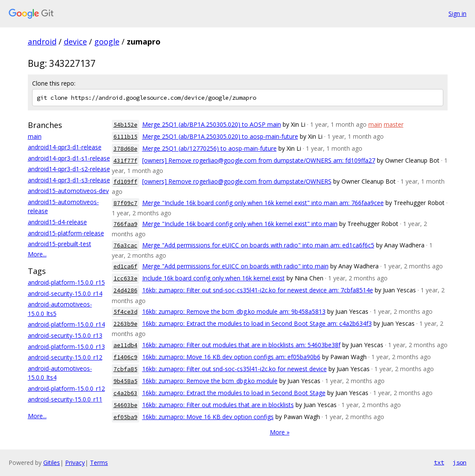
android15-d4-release (57, 222)
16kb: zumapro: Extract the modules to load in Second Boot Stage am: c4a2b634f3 (257, 323)
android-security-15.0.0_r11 (65, 399)
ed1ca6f (125, 266)
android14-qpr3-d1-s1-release (69, 158)
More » (280, 432)
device (75, 42)
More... (37, 254)
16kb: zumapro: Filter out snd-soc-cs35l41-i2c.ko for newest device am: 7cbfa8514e (258, 290)
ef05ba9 (125, 417)
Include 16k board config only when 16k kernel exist (214, 278)
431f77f (125, 161)
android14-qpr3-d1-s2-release (69, 169)
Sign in (457, 13)
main (35, 136)
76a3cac (125, 245)
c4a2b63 (125, 393)
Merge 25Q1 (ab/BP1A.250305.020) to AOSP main (212, 124)
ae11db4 (125, 345)
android (42, 42)
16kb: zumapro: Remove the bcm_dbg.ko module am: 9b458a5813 (234, 311)
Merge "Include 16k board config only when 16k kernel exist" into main (240, 224)
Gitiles (52, 463)
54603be (125, 405)
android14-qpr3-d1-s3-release (69, 180)
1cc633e (125, 278)
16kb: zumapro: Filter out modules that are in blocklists (218, 405)
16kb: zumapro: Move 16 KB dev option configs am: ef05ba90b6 (231, 357)
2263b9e (125, 324)
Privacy (75, 463)
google (107, 42)
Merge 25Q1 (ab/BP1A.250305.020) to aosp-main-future (220, 136)
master (394, 124)
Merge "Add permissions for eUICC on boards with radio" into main (235, 266)
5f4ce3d (125, 312)
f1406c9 (125, 357)
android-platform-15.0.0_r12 (66, 388)
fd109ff (125, 182)
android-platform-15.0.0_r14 (66, 324)
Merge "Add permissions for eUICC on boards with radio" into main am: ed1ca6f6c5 (258, 245)
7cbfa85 (125, 369)
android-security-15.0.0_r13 (65, 335)
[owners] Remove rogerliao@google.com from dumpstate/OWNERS (237, 181)
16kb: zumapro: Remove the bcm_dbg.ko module (210, 381)
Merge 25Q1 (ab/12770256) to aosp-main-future (209, 148)
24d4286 (125, 290)
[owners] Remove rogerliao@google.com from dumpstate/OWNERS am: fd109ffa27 (259, 160)
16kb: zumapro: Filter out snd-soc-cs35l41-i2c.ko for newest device (235, 369)
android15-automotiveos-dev (68, 191)
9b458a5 (125, 381)
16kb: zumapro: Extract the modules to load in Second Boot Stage (234, 393)
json (460, 462)
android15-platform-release (66, 233)
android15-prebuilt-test (60, 244)
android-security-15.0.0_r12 (65, 357)
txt (439, 462)
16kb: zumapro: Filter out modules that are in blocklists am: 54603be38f (241, 345)
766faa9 (125, 224)
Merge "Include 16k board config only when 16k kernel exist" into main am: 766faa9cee (263, 203)
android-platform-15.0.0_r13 (66, 347)
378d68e (125, 149)
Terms (99, 463)
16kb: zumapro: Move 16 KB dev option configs (208, 417)
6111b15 (125, 137)
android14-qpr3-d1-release (65, 147)
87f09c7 (125, 203)
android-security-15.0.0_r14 (65, 293)
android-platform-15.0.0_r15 (66, 282)
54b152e (125, 125)
